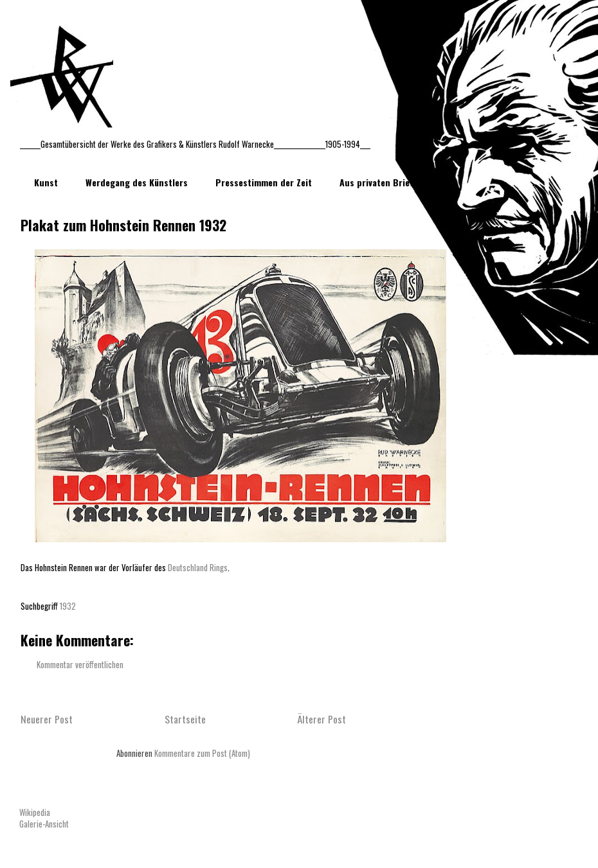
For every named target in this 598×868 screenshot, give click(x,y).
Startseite (185, 719)
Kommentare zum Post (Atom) (202, 753)
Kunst (46, 182)
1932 (68, 606)
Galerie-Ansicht (44, 824)
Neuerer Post (47, 719)
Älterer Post (322, 719)
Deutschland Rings (197, 567)
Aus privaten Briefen (381, 182)
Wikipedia (35, 812)
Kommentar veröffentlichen (80, 664)
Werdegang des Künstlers (137, 182)
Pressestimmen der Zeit (264, 182)
